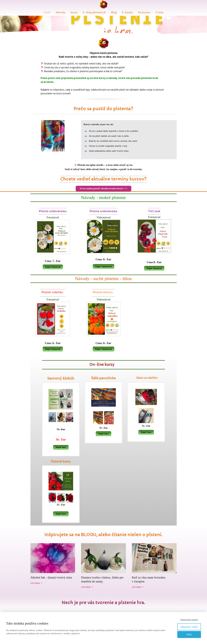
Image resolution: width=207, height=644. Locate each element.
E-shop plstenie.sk (94, 12)
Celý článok (36, 583)
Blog (114, 12)
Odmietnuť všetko (189, 627)
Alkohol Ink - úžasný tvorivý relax (51, 577)
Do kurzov (144, 12)
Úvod (47, 12)
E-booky (127, 12)
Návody (60, 12)
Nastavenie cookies (189, 620)
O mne (160, 12)
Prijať (189, 634)
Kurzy (74, 12)
